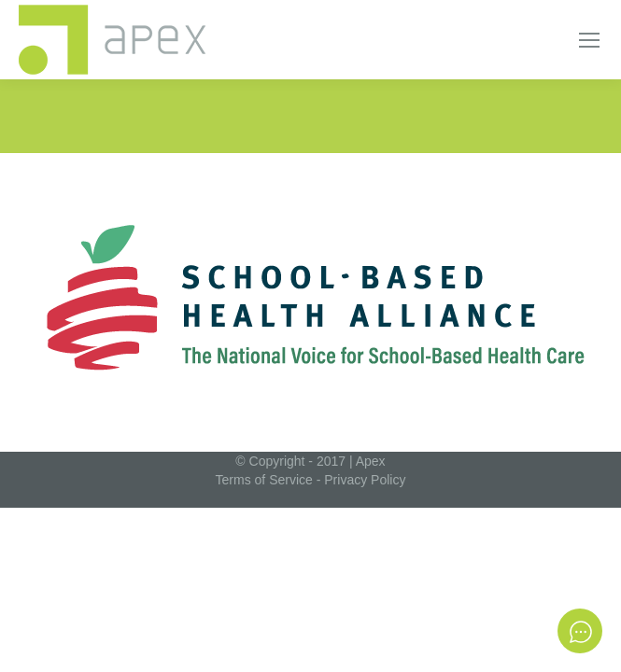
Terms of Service (264, 480)
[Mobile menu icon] (589, 40)
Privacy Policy (365, 480)
